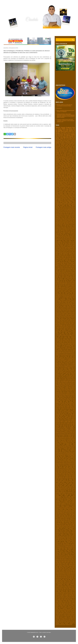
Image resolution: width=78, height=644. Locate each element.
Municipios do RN (66, 464)
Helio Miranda (64, 163)
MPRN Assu (71, 440)
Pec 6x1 (65, 505)
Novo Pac (57, 238)
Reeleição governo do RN (62, 547)
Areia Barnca (70, 208)
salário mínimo (68, 259)
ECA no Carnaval (64, 366)
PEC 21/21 (58, 490)
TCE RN (57, 578)
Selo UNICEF (72, 566)
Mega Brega (69, 178)
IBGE (57, 143)
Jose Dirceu (58, 424)
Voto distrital (59, 603)
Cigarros (60, 331)
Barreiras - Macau (70, 301)
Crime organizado (59, 192)
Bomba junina (70, 304)
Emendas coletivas (65, 376)
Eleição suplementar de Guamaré (66, 152)
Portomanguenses (59, 523)
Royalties (60, 248)
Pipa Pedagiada (60, 513)
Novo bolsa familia (63, 238)
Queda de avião (66, 537)
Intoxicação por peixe (59, 420)
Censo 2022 (65, 325)
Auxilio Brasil (58, 151)
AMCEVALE (68, 159)
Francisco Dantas (72, 398)
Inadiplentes (67, 417)
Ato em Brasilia (72, 288)
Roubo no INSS (68, 557)
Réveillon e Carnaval (67, 559)
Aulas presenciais (59, 289)
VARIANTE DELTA (72, 254)
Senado (65, 251)
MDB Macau (58, 438)
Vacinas (74, 592)
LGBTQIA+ (57, 426)
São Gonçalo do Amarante (70, 156)
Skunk (68, 573)
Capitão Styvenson (72, 314)
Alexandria (61, 280)
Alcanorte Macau (70, 279)
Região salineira (63, 140)
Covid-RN (73, 191)
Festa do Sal (73, 393)
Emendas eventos (72, 376)
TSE (57, 136)
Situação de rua (64, 573)
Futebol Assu (62, 401)
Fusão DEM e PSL (69, 400)
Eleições (62, 375)
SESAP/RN (65, 203)
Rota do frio (58, 557)
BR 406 (74, 296)
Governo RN (58, 149)
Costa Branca (67, 161)
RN (64, 130)
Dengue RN (62, 220)
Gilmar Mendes (61, 407)
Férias (74, 401)
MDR (57, 178)
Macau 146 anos (59, 446)
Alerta (74, 279)
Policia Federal (58, 516)
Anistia (74, 282)
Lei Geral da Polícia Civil (68, 431)
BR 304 (62, 160)
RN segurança (65, 244)
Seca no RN (67, 249)
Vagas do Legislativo (65, 594)
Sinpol (60, 572)
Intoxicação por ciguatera (70, 419)
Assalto (57, 286)
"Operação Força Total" (64, 206)
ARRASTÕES (58, 272)
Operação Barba (62, 477)
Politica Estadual (61, 517)
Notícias (65, 154)
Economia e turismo (59, 368)
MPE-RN (73, 439)
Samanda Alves (58, 249)
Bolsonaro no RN (59, 304)
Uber (65, 590)
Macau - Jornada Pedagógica (65, 444)
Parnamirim (68, 142)
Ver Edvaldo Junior (68, 597)
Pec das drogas (69, 505)
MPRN (64, 129)
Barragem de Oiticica (64, 300)
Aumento (63, 170)
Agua (57, 279)
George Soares (64, 227)
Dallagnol (57, 354)
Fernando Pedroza (59, 391)
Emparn (67, 157)
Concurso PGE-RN (72, 335)
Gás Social (59, 412)
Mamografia (67, 450)
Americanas (61, 208)
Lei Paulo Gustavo (65, 177)
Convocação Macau (66, 340)
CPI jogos (73, 309)
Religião (68, 550)
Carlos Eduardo (65, 148)
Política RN (60, 243)
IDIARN (69, 163)
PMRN (60, 494)
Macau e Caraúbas (69, 448)
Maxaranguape (68, 453)
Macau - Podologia (66, 445)
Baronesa (68, 299)
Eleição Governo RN (67, 372)
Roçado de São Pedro (60, 559)
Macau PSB (62, 447)
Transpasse (58, 586)
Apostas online (67, 284)
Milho (59, 456)
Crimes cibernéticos (68, 349)
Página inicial (28, 147)
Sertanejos (57, 570)
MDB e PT (73, 177)
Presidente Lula (62, 528)
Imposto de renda (71, 153)
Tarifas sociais (72, 579)
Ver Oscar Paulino (61, 598)
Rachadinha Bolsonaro (71, 542)
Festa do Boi (70, 225)
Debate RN (58, 220)
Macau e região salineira (60, 164)
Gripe (74, 409)
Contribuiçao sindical (59, 340)
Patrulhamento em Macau (66, 504)
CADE (57, 212)
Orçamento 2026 (58, 487)
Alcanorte (73, 159)
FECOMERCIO (66, 382)
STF (69, 134)
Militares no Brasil (67, 456)
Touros (64, 183)
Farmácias (73, 386)
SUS (68, 150)
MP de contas (67, 439)
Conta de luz (58, 191)
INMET (63, 176)
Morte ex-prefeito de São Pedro (64, 463)
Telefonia (57, 582)
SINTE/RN (69, 248)
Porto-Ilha (73, 522)
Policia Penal (69, 516)
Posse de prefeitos (65, 523)
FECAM (62, 382)
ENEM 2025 (58, 223)
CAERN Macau (68, 141)
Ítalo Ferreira (60, 621)
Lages (74, 231)
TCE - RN (73, 577)
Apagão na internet (68, 283)
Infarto (60, 418)
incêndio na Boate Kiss (66, 613)
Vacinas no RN (58, 593)
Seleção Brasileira (66, 566)
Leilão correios (72, 433)
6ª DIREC (69, 267)
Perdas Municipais (72, 507)
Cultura (71, 351)
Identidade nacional (63, 415)
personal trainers (69, 616)
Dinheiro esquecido (66, 362)
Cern (63, 216)
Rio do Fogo (73, 555)
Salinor (65, 562)
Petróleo (66, 241)
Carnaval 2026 (58, 316)
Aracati (71, 284)
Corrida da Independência (68, 343)
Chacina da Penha (69, 326)
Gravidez (73, 408)
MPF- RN (57, 440)
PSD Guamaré (65, 496)
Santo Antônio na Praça (61, 564)
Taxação (61, 580)
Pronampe (57, 534)
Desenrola (61, 221)
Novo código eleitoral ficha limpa (69, 470)
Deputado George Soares (70, 357)
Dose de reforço (63, 365)
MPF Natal (60, 178)
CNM (60, 148)
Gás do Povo (73, 229)
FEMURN (57, 142)
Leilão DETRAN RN (62, 433)
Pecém (74, 505)
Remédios (61, 203)
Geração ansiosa (72, 405)
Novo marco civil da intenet (67, 472)
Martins (67, 452)
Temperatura (61, 582)
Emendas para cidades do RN (61, 377)
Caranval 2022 (62, 315)
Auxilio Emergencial (69, 185)
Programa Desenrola (59, 532)
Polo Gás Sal (71, 518)
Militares (61, 456)
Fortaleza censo (66, 398)
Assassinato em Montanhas (70, 286)
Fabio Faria (67, 383)
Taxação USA (65, 580)
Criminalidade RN (61, 350)
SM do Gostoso (69, 560)
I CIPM (68, 413)
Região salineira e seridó (70, 549)
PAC (65, 239)
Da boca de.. (73, 353)
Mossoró (73, 132)
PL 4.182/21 (68, 493)
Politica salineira (65, 518)
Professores (73, 530)
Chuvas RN (73, 141)
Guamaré (63, 128)
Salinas (74, 248)
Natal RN (69, 164)
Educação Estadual (67, 369)
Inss (65, 134)
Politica (62, 147)
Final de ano (73, 395)
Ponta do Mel (65, 520)
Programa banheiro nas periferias (69, 532)
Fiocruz (57, 396)
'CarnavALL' (73, 260)
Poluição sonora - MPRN (68, 519)
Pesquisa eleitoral (65, 510)
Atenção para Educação (65, 288)
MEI (61, 438)
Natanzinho (61, 467)
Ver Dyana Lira (67, 256)
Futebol (74, 226)
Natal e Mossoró (70, 466)
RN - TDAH (67, 538)
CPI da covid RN (61, 309)
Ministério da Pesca (59, 460)
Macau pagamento (72, 449)
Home (5, 32)
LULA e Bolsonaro (63, 426)
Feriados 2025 (64, 390)
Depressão (57, 357)
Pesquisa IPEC (61, 241)
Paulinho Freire (61, 200)
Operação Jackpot (59, 480)
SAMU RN (73, 559)
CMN (57, 307)
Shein (60, 570)
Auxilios (66, 294)
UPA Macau (58, 590)
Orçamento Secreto (65, 487)
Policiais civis (65, 242)
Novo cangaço (70, 179)
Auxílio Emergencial (64, 210)
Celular (65, 215)
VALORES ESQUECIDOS (63, 254)
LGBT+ (74, 425)
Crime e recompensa (62, 346)
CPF (64, 308)
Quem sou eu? (14, 32)
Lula (66, 139)
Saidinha (69, 561)
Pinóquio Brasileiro (72, 511)
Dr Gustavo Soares (72, 221)
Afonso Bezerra (64, 131)
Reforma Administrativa (68, 245)
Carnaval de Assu (60, 317)
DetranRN (63, 144)
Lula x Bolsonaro (68, 436)
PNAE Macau (67, 494)
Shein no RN (68, 252)
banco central (61, 607)
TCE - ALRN (69, 577)
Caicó (59, 144)
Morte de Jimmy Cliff (66, 462)
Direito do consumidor (64, 363)
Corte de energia (61, 218)
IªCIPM (61, 422)
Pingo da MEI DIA (66, 511)
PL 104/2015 (59, 493)
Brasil (68, 137)
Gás (56, 412)
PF (65, 142)
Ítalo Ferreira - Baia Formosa (67, 621)
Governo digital (69, 408)
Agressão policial (72, 277)
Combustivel (58, 161)
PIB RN (66, 492)
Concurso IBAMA (59, 335)
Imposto (70, 415)
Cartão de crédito (69, 321)
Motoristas (57, 464)
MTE (71, 442)
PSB (63, 180)
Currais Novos (66, 192)
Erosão (57, 380)
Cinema (63, 331)
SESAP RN (63, 143)
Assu (57, 144)
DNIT (62, 353)
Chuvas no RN (59, 137)
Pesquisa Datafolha (67, 201)
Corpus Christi (58, 343)
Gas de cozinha (58, 404)
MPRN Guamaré (67, 441)
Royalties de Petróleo (65, 558)
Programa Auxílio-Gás (60, 531)
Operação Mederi (59, 481)
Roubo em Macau (63, 557)
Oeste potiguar (68, 474)
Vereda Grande (64, 599)
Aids (59, 279)
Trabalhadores (73, 585)
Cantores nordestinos (65, 314)
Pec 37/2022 (61, 505)
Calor (71, 214)
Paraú (70, 501)
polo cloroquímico (63, 259)
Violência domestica (71, 601)
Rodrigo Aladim (70, 247)
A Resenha (69, 269)
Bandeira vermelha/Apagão (61, 299)
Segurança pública (65, 167)
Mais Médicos (62, 450)
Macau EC (58, 234)
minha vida (58, 259)
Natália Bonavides (69, 467)
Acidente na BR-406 (65, 274)
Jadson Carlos (58, 423)
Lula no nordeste (62, 436)
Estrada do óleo (67, 380)
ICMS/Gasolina (58, 414)
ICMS (70, 137)
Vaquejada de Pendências (64, 596)
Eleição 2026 (68, 223)
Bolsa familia (65, 303)
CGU (72, 306)
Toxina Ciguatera (66, 585)
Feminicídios (65, 225)
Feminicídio (60, 225)
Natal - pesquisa (63, 466)
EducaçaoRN (61, 369)
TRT (74, 578)
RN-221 (57, 542)
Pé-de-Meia (61, 244)
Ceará (66, 151)
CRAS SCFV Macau (69, 213)
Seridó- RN (73, 569)
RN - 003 (63, 538)
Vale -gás (70, 594)
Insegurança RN (63, 230)
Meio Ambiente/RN (67, 454)
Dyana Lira (69, 173)
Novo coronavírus (61, 470)
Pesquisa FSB (73, 508)
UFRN (74, 143)
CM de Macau (69, 138)
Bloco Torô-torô (64, 211)
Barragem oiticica (61, 301)
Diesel (67, 221)
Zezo (66, 605)
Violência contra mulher (63, 601)
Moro (66, 461)
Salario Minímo (61, 562)
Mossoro (73, 235)
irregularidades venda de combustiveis (65, 614)
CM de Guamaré (59, 135)
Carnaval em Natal (64, 318)
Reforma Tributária (71, 165)
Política (66, 165)
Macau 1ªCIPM (64, 446)
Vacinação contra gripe (65, 593)
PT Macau (70, 149)
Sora (70, 573)
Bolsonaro (68, 135)
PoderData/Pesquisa (59, 242)
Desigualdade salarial (71, 359)
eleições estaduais (72, 258)
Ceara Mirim (66, 324)
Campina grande (58, 313)
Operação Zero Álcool (60, 484)
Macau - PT (60, 445)
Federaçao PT (62, 387)
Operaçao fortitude (72, 475)
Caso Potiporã (61, 323)
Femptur (57, 390)
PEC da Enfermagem (69, 239)
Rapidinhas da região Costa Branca (66, 182)
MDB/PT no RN (66, 233)
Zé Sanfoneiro (61, 606)
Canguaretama (58, 172)
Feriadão (68, 390)
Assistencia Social (72, 287)
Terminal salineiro (60, 583)
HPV (67, 412)
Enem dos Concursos (62, 378)
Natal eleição (68, 237)
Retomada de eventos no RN (70, 552)
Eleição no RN (61, 174)
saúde (64, 136)
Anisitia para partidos (68, 282)
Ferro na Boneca (65, 391)
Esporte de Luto (61, 380)
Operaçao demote (65, 475)
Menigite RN (73, 454)
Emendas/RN (69, 377)
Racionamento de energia (60, 543)
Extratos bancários (72, 381)
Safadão (66, 561)
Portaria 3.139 (73, 521)
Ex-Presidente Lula (59, 381)
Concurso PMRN (69, 336)
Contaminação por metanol (61, 339)
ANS (74, 271)
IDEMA (71, 197)
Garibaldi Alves (58, 227)
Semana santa (61, 251)
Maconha (57, 450)
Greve (57, 146)
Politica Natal (66, 517)
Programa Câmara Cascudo (70, 531)
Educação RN (72, 136)
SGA (57, 155)
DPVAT (69, 353)
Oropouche (73, 486)
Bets (74, 210)
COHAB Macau (69, 307)
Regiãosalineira (58, 550)
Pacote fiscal (59, 499)
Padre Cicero (64, 499)
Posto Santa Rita (72, 523)
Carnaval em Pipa (72, 318)
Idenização (57, 415)
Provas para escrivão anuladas (69, 535)
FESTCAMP (71, 382)
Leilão (64, 232)
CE (72, 171)
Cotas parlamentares (67, 345)
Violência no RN (72, 256)
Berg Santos (70, 302)
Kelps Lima (73, 163)
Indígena (57, 418)
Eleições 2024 (73, 223)
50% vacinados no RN (62, 267)
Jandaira (61, 154)
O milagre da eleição (62, 474)
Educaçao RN (58, 141)
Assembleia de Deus (65, 287)
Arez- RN (64, 285)
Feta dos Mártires (72, 394)
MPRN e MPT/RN (59, 442)
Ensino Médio (64, 379)
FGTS (70, 157)
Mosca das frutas (72, 463)
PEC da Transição (63, 490)
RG (74, 537)
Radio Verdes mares (71, 543)
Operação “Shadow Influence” (65, 486)
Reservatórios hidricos (63, 551)
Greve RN (63, 139)
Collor (63, 332)
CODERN (64, 307)
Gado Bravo (66, 403)
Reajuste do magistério (71, 545)
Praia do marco (64, 524)
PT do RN (66, 497)
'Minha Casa (58, 261)
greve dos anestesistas (71, 612)
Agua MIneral (58, 184)
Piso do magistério (61, 165)
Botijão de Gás (72, 186)
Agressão (68, 277)
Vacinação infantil (72, 593)
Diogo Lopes (58, 363)
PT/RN (69, 497)
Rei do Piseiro (64, 550)
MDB (57, 199)
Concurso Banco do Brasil (70, 334)
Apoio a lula (58, 284)
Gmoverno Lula (72, 407)
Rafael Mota (71, 244)
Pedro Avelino (67, 200)
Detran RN (69, 140)
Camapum (65, 312)
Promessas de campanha (71, 533)
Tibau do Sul (71, 253)
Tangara (63, 579)
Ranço (64, 544)
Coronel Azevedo (72, 342)
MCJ (70, 177)
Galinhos (65, 133)
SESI (64, 560)
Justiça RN (60, 231)
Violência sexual (66, 602)
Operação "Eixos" (68, 476)
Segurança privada (72, 565)
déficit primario (61, 611)
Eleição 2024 (69, 162)
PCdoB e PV (71, 488)
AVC (61, 272)
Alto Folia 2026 (63, 281)
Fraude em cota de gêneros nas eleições (63, 399)
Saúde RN (71, 150)
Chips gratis (61, 327)
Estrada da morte (69, 224)
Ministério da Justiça (71, 459)
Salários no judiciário (69, 563)
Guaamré (57, 410)
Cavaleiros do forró (60, 324)
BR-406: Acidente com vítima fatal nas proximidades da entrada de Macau (64, 105)
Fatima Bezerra (72, 174)
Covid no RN (67, 218)
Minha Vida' (60, 458)
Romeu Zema (73, 556)
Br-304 (62, 171)
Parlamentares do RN (60, 502)
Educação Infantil (62, 370)
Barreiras (66, 301)
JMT (72, 422)
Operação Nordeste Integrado (67, 481)
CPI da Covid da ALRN (69, 212)
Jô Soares (60, 425)
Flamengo (65, 396)
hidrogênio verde (58, 613)
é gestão (73, 621)
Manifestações (73, 450)
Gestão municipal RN (63, 406)
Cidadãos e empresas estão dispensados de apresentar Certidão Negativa (65, 330)
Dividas (60, 364)
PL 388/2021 (64, 493)
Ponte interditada (61, 521)
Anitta (57, 283)
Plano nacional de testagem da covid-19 (65, 514)
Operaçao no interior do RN (60, 476)
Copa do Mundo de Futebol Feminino (69, 341)
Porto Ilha (57, 522)
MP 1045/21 (65, 438)
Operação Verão (72, 483)
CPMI (57, 310)
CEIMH (70, 306)
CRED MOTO (64, 310)
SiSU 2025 (70, 571)
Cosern (62, 161)
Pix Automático (69, 513)
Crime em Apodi (68, 346)
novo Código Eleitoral (70, 205)
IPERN (74, 414)
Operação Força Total (64, 479)
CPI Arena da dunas (61, 212)
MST (69, 442)
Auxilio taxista (62, 294)
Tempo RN (65, 204)
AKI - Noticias (65, 270)
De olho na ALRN (62, 354)
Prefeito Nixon (69, 525)
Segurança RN (69, 147)
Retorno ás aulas (68, 553)
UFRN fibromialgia (72, 589)
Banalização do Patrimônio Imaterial (62, 298)
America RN (62, 282)
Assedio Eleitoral (58, 287)
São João (57, 183)
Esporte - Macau (63, 224)
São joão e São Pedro (62, 577)
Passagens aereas (67, 502)
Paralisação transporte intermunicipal (62, 501)
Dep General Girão (71, 356)
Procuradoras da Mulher (66, 530)
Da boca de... (60, 108)
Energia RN (68, 378)
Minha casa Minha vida (67, 458)
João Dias (68, 424)
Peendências (58, 506)
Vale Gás (73, 594)
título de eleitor (68, 619)
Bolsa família (67, 160)
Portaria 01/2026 (67, 521)
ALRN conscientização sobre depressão (66, 271)
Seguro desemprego (59, 566)
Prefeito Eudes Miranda (63, 525)
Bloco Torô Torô (58, 211)
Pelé (56, 241)
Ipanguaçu (58, 154)
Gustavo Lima (73, 411)
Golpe (57, 408)
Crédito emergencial (66, 351)
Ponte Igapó (69, 520)
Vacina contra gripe (69, 592)
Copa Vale (60, 341)
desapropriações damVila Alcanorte (65, 610)
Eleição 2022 (63, 138)
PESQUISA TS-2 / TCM (65, 491)
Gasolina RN (67, 404)
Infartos (63, 418)
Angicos (60, 170)
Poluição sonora (61, 519)
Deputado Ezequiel (63, 194)
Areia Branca (69, 129)
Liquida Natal (62, 435)
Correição (62, 343)
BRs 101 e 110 (61, 297)
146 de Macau (63, 262)
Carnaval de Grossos (67, 317)
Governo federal (72, 175)
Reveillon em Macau (66, 555)
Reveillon (73, 553)
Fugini (57, 400)
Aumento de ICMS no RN (66, 289)
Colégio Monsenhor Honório (70, 332)
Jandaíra (63, 198)
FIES (74, 152)
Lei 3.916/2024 (61, 430)
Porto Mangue (62, 522)
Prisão (65, 147)
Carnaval (63, 151)
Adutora (71, 276)
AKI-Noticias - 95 (70, 270)
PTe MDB (72, 497)
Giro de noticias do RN (71, 227)
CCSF (67, 306)
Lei (74, 198)
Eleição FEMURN (60, 372)
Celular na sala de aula (70, 189)
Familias (60, 386)
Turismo (69, 204)
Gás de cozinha (63, 153)
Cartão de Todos (63, 321)
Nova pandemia (60, 469)
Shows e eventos (65, 571)
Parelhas (73, 501)
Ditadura (57, 364)
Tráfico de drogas (63, 588)
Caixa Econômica (66, 214)
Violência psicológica (59, 602)
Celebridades (61, 325)
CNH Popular (60, 307)
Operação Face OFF (68, 478)
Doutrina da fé (69, 365)
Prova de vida (71, 181)
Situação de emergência (68, 155)
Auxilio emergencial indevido (67, 293)
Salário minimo (69, 562)
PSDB (66, 146)
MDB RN (61, 233)
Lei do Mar (60, 432)
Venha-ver (63, 256)
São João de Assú (67, 576)
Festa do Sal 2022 (59, 394)
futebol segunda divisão (62, 612)
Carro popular (70, 320)
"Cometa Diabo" (62, 260)
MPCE (71, 439)
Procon (60, 530)
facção (57, 612)
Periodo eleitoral (58, 508)
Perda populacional (65, 507)
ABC (72, 269)
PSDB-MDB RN (58, 497)
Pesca (62, 508)
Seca (72, 564)
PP (72, 494)
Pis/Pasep (60, 150)
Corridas (63, 344)
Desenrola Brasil (59, 162)
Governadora (64, 408)
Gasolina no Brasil (59, 405)
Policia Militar (64, 516)
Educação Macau (63, 223)
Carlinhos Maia (72, 315)
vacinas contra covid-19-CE (60, 620)
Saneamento (63, 249)
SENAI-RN (61, 560)
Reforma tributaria (64, 548)
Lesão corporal (69, 434)
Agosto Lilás (64, 277)
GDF (63, 403)
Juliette (72, 176)
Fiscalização (61, 396)
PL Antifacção (70, 199)
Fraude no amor (72, 399)
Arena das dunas (60, 285)
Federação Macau (68, 387)
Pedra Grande (73, 240)
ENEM (67, 136)
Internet (64, 419)
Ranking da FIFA (59, 544)
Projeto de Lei (63, 533)
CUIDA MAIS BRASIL (70, 310)
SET (66, 560)
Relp (71, 550)
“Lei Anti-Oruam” (67, 622)
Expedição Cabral (65, 381)
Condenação (73, 337)
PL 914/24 (72, 493)
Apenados (73, 283)
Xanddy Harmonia (69, 604)
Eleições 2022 (72, 148)
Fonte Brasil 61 (70, 397)
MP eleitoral (71, 233)
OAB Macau (68, 238)
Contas (67, 339)
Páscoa (70, 536)
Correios (70, 172)
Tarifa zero (67, 579)
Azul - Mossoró (72, 295)
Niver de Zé (61, 468)
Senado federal (58, 568)
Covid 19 (73, 161)
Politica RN (60, 136)
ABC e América (59, 270)
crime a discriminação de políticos (65, 608)
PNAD (63, 494)
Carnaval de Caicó (61, 215)
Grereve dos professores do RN (62, 409)
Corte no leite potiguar (68, 344)
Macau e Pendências (63, 449)
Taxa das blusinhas (64, 253)
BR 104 (68, 296)
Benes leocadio (67, 186)
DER (66, 219)
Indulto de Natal (72, 417)
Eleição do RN (58, 373)
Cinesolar (66, 331)
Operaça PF (73, 238)
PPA (74, 494)
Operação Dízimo (62, 478)
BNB (68, 210)
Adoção (57, 276)
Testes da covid (71, 583)
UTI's (63, 590)
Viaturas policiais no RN (62, 600)
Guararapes (68, 411)
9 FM (61, 269)
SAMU (63, 248)
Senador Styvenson (59, 252)
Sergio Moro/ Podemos (66, 569)
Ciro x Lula (70, 331)
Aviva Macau (68, 295)
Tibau (68, 253)
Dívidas (60, 366)
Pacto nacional (64, 240)
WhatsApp (64, 604)
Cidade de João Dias (67, 329)
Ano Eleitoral (60, 283)
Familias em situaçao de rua (66, 386)
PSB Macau (72, 495)
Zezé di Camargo (70, 605)
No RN (64, 468)
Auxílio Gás (70, 294)
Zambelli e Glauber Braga (60, 605)
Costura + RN (61, 345)
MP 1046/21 (69, 438)
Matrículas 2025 (58, 453)
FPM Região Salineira (61, 383)
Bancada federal (72, 298)
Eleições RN (66, 375)
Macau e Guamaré (68, 158)
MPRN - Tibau (66, 440)
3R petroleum (63, 159)
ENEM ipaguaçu (68, 367)
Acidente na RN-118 (72, 274)
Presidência (58, 529)
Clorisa (60, 332)
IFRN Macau (58, 139)
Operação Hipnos (72, 479)
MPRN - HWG (61, 440)
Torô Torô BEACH (67, 584)
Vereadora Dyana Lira (68, 598)
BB (63, 186)
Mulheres (61, 464)
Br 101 (74, 211)
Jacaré (74, 422)
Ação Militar (58, 296)
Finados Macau (68, 395)
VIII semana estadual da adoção (62, 591)
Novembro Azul (72, 237)
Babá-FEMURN (67, 297)
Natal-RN (73, 135)
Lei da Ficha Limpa (59, 232)
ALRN (67, 130)
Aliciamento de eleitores (67, 280)
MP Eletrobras (62, 439)
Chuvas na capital (63, 328)
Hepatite (69, 412)
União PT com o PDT (69, 590)
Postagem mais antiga (43, 147)
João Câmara (68, 198)
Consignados (73, 338)
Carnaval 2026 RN (64, 316)
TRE (68, 143)
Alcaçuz (62, 184)
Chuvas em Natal (67, 216)
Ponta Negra (60, 520)
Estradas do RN (72, 380)
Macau (58, 127)
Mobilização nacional (61, 461)
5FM (67, 267)
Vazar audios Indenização (60, 597)
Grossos (57, 229)
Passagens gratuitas (62, 503)
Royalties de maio (72, 558)
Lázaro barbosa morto (62, 437)
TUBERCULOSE (58, 579)
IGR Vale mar (68, 414)
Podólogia (73, 515)
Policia (68, 154)
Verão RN (68, 599)
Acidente (57, 208)
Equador (74, 379)
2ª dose (60, 266)
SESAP (66, 248)
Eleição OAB (73, 372)
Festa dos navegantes (65, 394)
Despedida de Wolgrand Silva (68, 361)
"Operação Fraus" (68, 260)
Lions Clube (58, 435)
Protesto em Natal (71, 534)
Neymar (57, 468)
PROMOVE (66, 495)
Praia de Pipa (58, 524)
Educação (58, 133)
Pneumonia (60, 515)
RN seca (73, 541)
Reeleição (62, 245)
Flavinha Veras (70, 396)
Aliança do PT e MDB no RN (69, 184)
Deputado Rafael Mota (60, 173)
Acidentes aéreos (65, 275)
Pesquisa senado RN (59, 511)
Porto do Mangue (63, 181)
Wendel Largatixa (72, 603)
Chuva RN (65, 327)
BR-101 (57, 297)
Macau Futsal (58, 447)
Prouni (67, 181)
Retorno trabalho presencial (60, 553)
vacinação (58, 206)
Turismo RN (73, 204)
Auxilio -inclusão (59, 293)
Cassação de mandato (67, 323)
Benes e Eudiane (64, 302)
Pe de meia (68, 240)
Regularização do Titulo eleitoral (66, 246)
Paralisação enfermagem (71, 500)
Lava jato (68, 426)
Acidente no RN (58, 275)
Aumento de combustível (60, 185)
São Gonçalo (60, 575)
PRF (61, 180)
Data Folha (73, 219)
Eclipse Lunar (73, 367)
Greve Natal (70, 409)
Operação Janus (66, 480)
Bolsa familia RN (69, 211)
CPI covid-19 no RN (65, 187)
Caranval (57, 315)
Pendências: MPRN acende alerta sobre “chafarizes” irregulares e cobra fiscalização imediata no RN (66, 121)
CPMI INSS (60, 310)
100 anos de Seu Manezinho (66, 261)
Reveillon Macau (59, 555)
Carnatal (64, 189)
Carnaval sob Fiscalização (60, 320)
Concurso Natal (65, 335)
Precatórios (69, 243)
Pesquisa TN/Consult (67, 509)
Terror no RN (66, 583)
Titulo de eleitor (69, 168)
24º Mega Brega (68, 265)
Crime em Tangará (64, 348)
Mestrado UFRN (58, 455)
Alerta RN (57, 280)
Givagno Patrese (69, 196)
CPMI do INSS (63, 213)
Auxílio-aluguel (63, 295)
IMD (59, 230)
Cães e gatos (62, 352)
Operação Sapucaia (59, 483)
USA (61, 590)
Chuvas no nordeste (59, 329)
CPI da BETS (67, 308)
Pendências (69, 128)
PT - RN (63, 497)
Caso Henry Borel (67, 322)
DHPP (60, 353)
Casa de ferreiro (61, 322)
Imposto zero (62, 417)
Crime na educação (71, 348)
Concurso (66, 172)
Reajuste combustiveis (63, 545)
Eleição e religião (65, 373)
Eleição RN (73, 142)
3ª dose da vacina (63, 207)
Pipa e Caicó (65, 513)
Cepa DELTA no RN (71, 325)
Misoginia (65, 460)
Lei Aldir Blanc (71, 430)
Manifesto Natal (58, 451)
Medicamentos (61, 199)
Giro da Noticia (67, 407)
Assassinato (58, 160)
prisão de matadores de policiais (66, 617)
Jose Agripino (73, 423)
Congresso (69, 217)
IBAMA (57, 176)
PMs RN (57, 240)
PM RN (57, 494)
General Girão (66, 405)
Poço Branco (65, 243)
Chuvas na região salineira (70, 328)
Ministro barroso (64, 459)
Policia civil (64, 150)
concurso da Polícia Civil (68, 607)
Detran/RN (64, 221)
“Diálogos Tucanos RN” (60, 622)
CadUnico (61, 311)
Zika (70, 257)
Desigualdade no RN (64, 359)
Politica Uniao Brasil (72, 517)
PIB (63, 492)
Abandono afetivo (65, 272)
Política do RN (72, 154)
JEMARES (66, 422)
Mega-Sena (62, 454)
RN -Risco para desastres (60, 539)
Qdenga (61, 537)
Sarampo (61, 204)
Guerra (69, 229)
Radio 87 (66, 543)
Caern (61, 133)
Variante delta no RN (67, 255)
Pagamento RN (69, 499)
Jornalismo (68, 423)
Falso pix (62, 385)
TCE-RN (59, 253)
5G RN (67, 207)
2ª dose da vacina (65, 266)
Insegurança (69, 418)
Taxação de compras (71, 580)
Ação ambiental (62, 296)
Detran (66, 173)
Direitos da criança (72, 363)
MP (62, 438)
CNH (70, 160)
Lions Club (73, 434)
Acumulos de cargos (71, 275)
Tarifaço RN (58, 580)
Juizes (71, 424)
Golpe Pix (60, 408)
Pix (73, 137)
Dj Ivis (71, 364)
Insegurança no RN (64, 149)
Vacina (57, 255)
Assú (67, 134)
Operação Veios (66, 483)
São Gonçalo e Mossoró (66, 575)
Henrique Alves (58, 158)
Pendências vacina (59, 507)
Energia (67, 144)
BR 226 (71, 296)
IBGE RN (63, 158)
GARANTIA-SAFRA (59, 403)
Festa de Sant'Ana (59, 392)
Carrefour (66, 320)
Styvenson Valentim (63, 574)
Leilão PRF (68, 433)
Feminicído (73, 389)
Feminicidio (63, 389)
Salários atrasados (62, 563)
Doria (59, 365)
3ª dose (69, 266)
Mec (59, 143)
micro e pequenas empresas (65, 615)
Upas (74, 590)
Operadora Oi (73, 474)
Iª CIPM (70, 230)
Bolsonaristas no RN (71, 303)
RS (60, 202)
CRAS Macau (72, 187)
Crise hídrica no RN (68, 350)
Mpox (60, 179)
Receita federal (65, 202)
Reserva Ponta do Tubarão (63, 247)
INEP (71, 414)
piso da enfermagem (68, 169)
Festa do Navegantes (67, 393)
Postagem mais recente (12, 147)
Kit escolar (67, 425)
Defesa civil (60, 356)
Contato (23, 32)
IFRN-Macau (63, 414)
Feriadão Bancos (72, 390)
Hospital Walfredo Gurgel (65, 197)
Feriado (60, 390)
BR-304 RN (71, 210)
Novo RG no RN (70, 469)
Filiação (64, 395)
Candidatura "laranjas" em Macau (67, 313)
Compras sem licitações (60, 334)
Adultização (67, 276)
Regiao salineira (61, 549)
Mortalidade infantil (70, 461)
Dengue (64, 137)
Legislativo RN (66, 427)
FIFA (74, 382)
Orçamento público (72, 487)
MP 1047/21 (73, 438)
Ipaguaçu (62, 421)
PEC (64, 489)
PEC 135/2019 (72, 489)
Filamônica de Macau (59, 395)
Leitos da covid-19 (59, 434)
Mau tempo (63, 453)
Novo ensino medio (59, 472)
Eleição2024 (58, 375)
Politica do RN (60, 134)
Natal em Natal (64, 179)
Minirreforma (73, 458)
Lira (65, 435)
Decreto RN (65, 355)
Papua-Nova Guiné (63, 500)
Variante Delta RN (72, 596)
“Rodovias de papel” (62, 625)
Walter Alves (67, 257)
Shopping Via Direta (65, 570)
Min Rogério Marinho (63, 235)
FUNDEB (57, 153)
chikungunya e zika (65, 258)
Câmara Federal (62, 219)
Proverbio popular (59, 536)
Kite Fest (71, 425)
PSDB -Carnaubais (72, 496)
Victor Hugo (68, 600)
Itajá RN (67, 230)
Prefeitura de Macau (65, 527)
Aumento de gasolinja (71, 290)
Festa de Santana (66, 392)
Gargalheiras (71, 403)
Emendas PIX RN (59, 376)
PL (73, 492)
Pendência (63, 506)
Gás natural (64, 412)
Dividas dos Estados (65, 364)
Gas (74, 403)
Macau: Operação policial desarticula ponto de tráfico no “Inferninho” (65, 111)
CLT (74, 306)
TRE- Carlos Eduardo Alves (69, 578)
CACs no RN (61, 306)
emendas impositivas (67, 611)
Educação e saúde (63, 371)
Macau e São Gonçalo (71, 234)
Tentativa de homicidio (67, 582)
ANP (74, 207)
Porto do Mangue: (68, 522)
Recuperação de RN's (68, 546)
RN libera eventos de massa (67, 541)
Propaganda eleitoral (63, 534)
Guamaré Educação (63, 410)
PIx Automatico (70, 492)
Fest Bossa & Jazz (72, 391)
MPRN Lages (73, 441)
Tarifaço (61, 183)
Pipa (56, 513)
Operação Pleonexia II (61, 482)
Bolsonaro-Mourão (65, 304)
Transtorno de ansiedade (63, 587)
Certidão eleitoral (63, 326)
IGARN (60, 176)
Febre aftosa (58, 175)
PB (66, 199)
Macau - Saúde (72, 445)
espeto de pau (73, 611)
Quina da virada (71, 537)
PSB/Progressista (59, 496)
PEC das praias (69, 490)
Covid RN (73, 172)
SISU (74, 182)
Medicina (58, 454)
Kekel (64, 425)
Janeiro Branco (63, 423)
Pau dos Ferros (68, 180)
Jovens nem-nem (63, 424)
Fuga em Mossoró (62, 196)
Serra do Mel (71, 167)
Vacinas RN (60, 255)
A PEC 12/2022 (64, 269)
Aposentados (62, 284)
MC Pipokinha (69, 437)
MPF (63, 146)
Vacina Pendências (63, 592)
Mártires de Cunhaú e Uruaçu (63, 465)
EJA (64, 367)
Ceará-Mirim (63, 157)
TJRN (65, 168)
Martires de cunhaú (72, 452)
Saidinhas (72, 561)
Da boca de (62, 193)
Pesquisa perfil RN (72, 510)
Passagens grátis (68, 503)
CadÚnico (61, 214)
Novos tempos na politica (68, 473)
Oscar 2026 (58, 488)
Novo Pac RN (65, 469)
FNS (56, 383)
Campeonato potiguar (71, 312)
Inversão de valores (67, 420)
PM (74, 493)
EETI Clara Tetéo (70, 366)
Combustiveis (70, 151)
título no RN (73, 619)
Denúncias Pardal (67, 220)
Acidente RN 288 (69, 273)
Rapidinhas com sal (69, 544)
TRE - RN (62, 578)
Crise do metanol (72, 218)
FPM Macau (62, 142)
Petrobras (63, 141)
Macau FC (69, 446)
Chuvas (63, 172)
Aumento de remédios (59, 292)
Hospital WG (60, 413)
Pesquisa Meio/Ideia (59, 509)
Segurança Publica (65, 565)
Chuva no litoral (70, 327)
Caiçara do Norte (59, 189)
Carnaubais (73, 134)
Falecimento (68, 384)
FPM (70, 131)
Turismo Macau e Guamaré (70, 588)
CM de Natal (58, 187)
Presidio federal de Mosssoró (70, 528)
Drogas (57, 366)
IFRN (65, 135)
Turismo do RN (58, 589)
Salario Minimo (58, 167)
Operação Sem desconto (60, 239)
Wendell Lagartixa (59, 604)
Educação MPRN (68, 370)
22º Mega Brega (62, 263)
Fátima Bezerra (72, 144)
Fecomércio (58, 387)
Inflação (66, 418)
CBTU (65, 306)
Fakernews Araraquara (62, 384)
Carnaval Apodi (69, 316)
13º (73, 169)
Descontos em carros (65, 358)
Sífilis (66, 577)
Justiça (72, 198)
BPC (66, 296)
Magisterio (57, 235)
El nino (68, 371)
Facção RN (71, 383)
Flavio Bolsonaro (62, 397)
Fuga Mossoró (69, 226)
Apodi (74, 150)
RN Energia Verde (59, 538)
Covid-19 (69, 133)
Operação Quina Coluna (70, 482)
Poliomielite (70, 242)
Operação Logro (72, 480)
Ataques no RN (58, 288)
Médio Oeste (58, 466)
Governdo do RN (66, 228)
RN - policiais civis (72, 538)
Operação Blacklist (68, 477)
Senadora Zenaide (59, 569)
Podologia (58, 181)
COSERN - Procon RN (59, 308)
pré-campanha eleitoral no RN (65, 618)
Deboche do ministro (69, 354)
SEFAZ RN (58, 560)
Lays (62, 427)
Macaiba (64, 178)
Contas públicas (72, 339)
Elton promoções (72, 375)
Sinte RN (63, 572)
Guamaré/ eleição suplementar (61, 411)
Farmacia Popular (68, 195)
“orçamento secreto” (69, 625)
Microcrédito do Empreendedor (67, 455)
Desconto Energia (59, 358)
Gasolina (73, 157)
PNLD (70, 494)
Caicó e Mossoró (65, 311)
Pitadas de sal (72, 241)
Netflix (74, 467)
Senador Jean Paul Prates (70, 251)
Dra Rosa (73, 365)
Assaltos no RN (62, 286)
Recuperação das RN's (60, 546)
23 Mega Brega (71, 206)
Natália (64, 467)
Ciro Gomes (73, 216)
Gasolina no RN (65, 175)
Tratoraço (69, 587)
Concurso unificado (64, 217)
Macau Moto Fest (63, 234)
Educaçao (73, 140)
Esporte (73, 162)
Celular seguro (69, 215)
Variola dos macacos (60, 205)
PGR (74, 239)
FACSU (59, 382)
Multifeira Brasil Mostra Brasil (60, 237)
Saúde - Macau (68, 564)
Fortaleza (61, 398)
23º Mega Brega (62, 265)
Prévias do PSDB (65, 536)
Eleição (64, 162)
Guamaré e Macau (71, 410)
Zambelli (74, 604)
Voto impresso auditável (60, 257)
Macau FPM (73, 446)
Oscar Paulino (62, 488)
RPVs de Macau (62, 542)
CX (74, 171)
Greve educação (72, 228)
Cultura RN (58, 219)
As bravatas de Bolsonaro (71, 285)
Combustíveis (58, 217)
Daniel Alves (69, 219)
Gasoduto (63, 404)
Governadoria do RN (59, 228)
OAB (65, 199)
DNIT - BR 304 (66, 353)
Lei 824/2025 (71, 427)
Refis (68, 547)
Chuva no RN (58, 190)
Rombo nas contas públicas (66, 556)
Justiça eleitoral (65, 231)
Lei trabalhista (70, 432)
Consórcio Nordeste (71, 190)
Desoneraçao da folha (59, 361)
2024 (66, 262)
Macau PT (66, 447)
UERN (74, 147)
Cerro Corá (58, 326)
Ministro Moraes (58, 459)
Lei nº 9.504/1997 (65, 432)
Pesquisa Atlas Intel (67, 508)
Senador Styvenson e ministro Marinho (68, 568)
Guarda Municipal (65, 229)
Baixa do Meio (72, 297)
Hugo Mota (65, 413)
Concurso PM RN (63, 336)
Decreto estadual (67, 193)
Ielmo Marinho (68, 176)
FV (72, 224)
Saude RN (60, 155)
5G (74, 183)
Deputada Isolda (63, 357)
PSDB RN (70, 146)
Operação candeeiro (68, 484)
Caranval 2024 (67, 315)
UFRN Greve (66, 589)
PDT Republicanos (60, 489)
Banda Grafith (58, 157)
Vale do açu (58, 596)
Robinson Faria (58, 556)
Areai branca (65, 208)
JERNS (69, 422)
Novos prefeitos (60, 473)
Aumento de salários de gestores (69, 292)
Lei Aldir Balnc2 (66, 430)
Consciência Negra (67, 338)
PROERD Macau (59, 495)
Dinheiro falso (72, 362)
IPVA (74, 197)
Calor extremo (61, 312)
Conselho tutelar (64, 190)
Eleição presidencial (71, 373)
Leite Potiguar (68, 232)
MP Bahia (57, 439)
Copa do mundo (66, 342)
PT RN (60, 240)
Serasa (64, 252)
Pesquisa (73, 180)
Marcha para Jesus (62, 452)
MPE (74, 233)
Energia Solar (58, 224)
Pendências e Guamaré (70, 506)
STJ (72, 248)
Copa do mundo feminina (66, 191)
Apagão (64, 283)
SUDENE (70, 203)
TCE (66, 143)
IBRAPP (57, 230)
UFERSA (71, 143)
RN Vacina (61, 541)
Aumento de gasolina (64, 290)
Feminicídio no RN (68, 389)
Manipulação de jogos (66, 451)
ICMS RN (60, 146)
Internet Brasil (58, 198)
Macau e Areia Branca (62, 448)
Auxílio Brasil (60, 186)
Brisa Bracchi (67, 171)
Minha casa (70, 235)
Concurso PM (58, 336)
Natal (59, 131)
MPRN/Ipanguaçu (65, 442)
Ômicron (57, 148)
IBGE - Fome (72, 413)
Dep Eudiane (65, 356)
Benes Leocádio (58, 302)
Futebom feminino (69, 401)
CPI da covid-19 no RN (68, 309)
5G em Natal (71, 207)
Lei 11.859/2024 (71, 428)
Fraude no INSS (63, 226)
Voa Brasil (72, 183)
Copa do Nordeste (59, 342)
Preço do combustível (64, 529)
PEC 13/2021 (68, 489)
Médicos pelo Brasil (72, 465)
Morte (66, 164)
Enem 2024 (67, 174)
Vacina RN (67, 183)
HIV (59, 197)
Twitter (63, 589)
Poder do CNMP (68, 515)
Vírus (68, 603)
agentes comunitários (68, 606)
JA (63, 422)
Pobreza (64, 515)
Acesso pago (63, 273)
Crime (74, 138)
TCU (60, 578)
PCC (68, 488)
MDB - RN (73, 437)
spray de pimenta (62, 619)
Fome (66, 397)
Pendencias (69, 139)
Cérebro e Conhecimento (68, 352)
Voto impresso (64, 603)
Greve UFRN (58, 163)
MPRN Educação (61, 441)
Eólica (57, 382)
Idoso (68, 415)
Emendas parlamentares (60, 195)
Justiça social (70, 231)
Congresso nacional (59, 338)
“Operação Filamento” (64, 624)
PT (60, 143)
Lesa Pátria (64, 434)
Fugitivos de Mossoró (62, 400)
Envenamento (69, 379)
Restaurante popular (71, 551)
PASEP (66, 488)
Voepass (70, 602)
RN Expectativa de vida (69, 539)
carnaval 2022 (61, 169)
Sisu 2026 (66, 572)
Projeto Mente (58, 533)
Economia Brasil (72, 194)
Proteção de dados (59, 535)
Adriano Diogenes (62, 276)
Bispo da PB (61, 303)
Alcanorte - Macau (63, 279)
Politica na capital (59, 518)
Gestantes (57, 406)
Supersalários (68, 574)
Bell (74, 301)
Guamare (60, 229)
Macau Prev (70, 447)
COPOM (74, 307)
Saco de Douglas (61, 561)
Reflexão (70, 547)
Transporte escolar (63, 586)
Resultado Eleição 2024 (60, 552)
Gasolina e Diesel (72, 404)
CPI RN (73, 160)
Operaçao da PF (59, 475)
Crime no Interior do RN (60, 349)
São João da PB (61, 576)
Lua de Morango (68, 435)
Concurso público (67, 337)
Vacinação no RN (59, 594)
